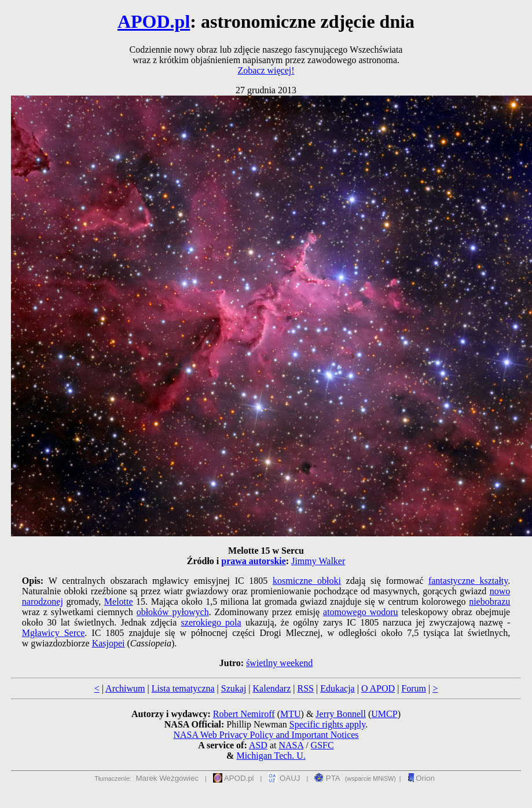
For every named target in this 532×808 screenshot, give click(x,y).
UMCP (384, 714)
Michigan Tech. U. (271, 756)
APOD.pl (154, 21)
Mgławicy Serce (53, 633)
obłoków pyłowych (173, 612)
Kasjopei (109, 643)
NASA (291, 745)
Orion (421, 778)
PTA (327, 778)
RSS (305, 688)
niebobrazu (489, 602)
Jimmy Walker (318, 561)
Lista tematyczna (183, 688)
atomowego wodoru (360, 612)
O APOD (378, 688)
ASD (258, 745)
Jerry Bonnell (341, 714)
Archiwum (125, 688)
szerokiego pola (211, 622)
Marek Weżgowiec (168, 778)
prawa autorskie (254, 561)
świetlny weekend (279, 663)
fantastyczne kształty (468, 581)
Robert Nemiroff (244, 714)
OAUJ (284, 778)
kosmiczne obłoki (307, 581)
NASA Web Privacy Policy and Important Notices (266, 735)
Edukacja (337, 688)
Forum (414, 688)
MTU (291, 714)
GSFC (322, 745)
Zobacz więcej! (266, 70)
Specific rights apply (327, 724)
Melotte (119, 602)
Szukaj (234, 688)
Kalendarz (272, 688)
